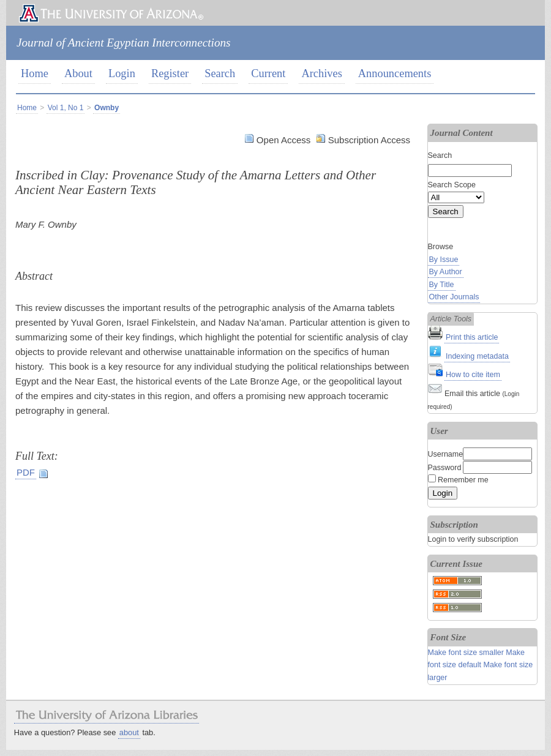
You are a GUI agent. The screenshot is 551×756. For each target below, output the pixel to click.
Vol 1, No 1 (66, 108)
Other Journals (454, 297)
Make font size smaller (466, 653)
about (129, 732)
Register (170, 73)
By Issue (444, 260)
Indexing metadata (477, 356)
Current (268, 73)
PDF (26, 472)
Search (220, 73)
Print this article (472, 337)
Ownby (107, 108)
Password (445, 468)
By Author (446, 272)
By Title (442, 285)
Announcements (395, 73)
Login (122, 73)
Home (35, 73)
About (78, 73)
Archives (321, 73)
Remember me (463, 480)
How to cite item (473, 375)
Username (446, 454)
